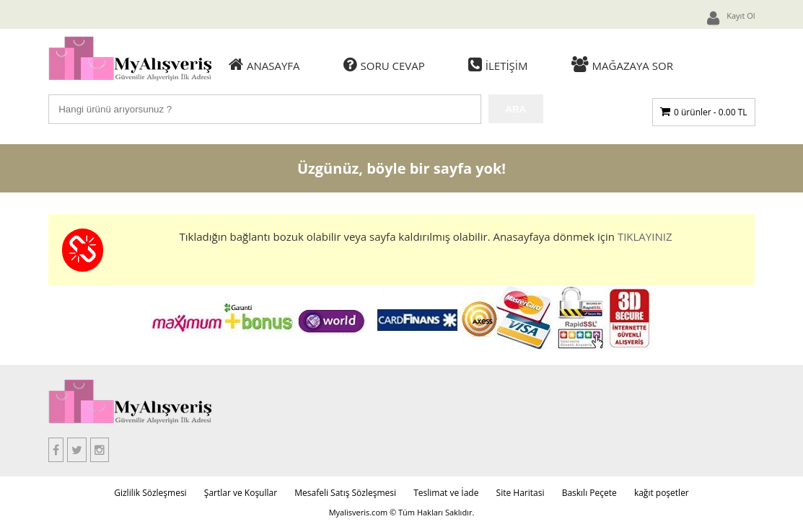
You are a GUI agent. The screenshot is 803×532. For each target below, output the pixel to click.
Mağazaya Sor (622, 65)
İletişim (498, 65)
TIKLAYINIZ (645, 236)
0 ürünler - (710, 112)
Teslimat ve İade (446, 493)
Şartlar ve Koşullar (241, 493)
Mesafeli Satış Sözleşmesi (345, 493)
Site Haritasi (521, 493)
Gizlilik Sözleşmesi (150, 493)
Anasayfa (264, 65)
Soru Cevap (384, 65)
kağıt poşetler (662, 493)
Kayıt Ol (731, 18)
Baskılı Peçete (589, 493)
